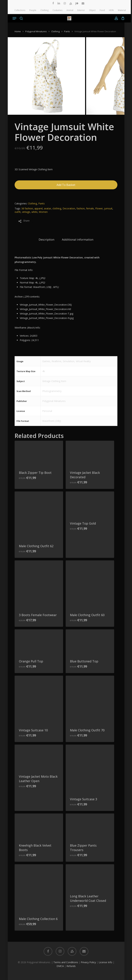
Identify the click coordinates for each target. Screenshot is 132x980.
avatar (48, 208)
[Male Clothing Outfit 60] (90, 585)
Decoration (69, 208)
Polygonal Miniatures (36, 31)
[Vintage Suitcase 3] (90, 769)
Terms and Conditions (66, 962)
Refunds (71, 966)
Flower (99, 208)
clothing (57, 208)
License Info (105, 962)
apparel (38, 208)
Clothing (55, 31)
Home (18, 31)
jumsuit (108, 208)
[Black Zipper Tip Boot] (39, 454)
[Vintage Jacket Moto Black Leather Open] (39, 757)
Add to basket (66, 185)
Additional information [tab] (78, 239)
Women (43, 212)
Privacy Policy (88, 962)
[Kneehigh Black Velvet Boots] (39, 826)
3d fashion (27, 208)
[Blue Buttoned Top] (90, 642)
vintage (26, 212)
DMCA (60, 966)
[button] (14, 18)
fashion (81, 208)
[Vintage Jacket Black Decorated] (90, 454)
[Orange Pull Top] (39, 642)
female (90, 208)
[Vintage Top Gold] (90, 504)
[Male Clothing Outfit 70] (90, 700)
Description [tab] (46, 239)
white (34, 212)
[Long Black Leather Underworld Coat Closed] (90, 877)
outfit (18, 212)
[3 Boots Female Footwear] (39, 585)
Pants (67, 31)
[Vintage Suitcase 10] (39, 700)
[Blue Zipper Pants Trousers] (90, 826)
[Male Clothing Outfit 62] (39, 516)
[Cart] (122, 18)
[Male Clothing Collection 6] (39, 888)
